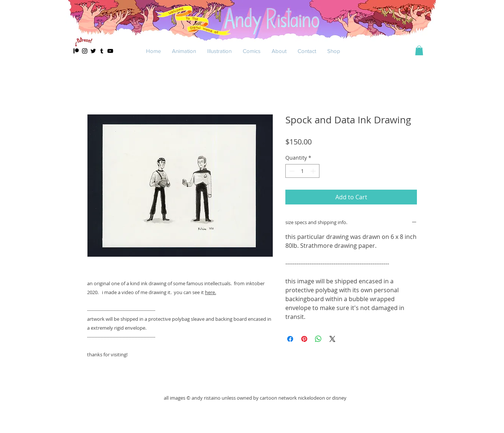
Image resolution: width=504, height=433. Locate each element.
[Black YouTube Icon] (110, 51)
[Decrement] (291, 171)
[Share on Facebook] (290, 339)
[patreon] (76, 51)
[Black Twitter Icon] (93, 51)
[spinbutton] (302, 171)
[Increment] (314, 171)
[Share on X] (332, 339)
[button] (184, 51)
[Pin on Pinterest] (304, 339)
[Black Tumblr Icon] (102, 51)
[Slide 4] (252, 44)
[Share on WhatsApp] (318, 339)
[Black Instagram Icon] (85, 51)
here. (210, 292)
